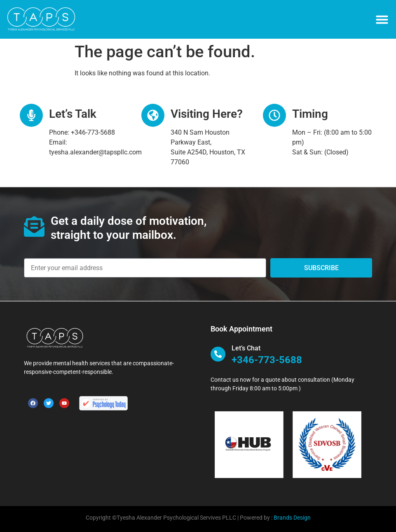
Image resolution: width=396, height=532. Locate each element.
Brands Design (292, 518)
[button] (382, 19)
